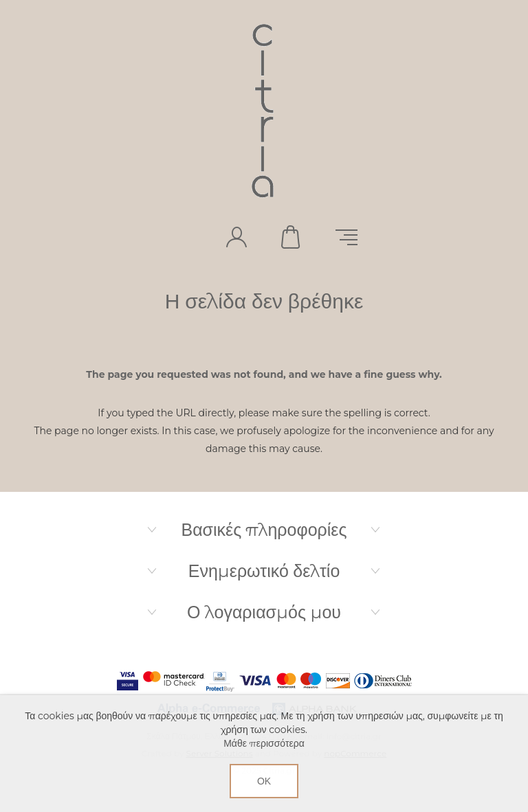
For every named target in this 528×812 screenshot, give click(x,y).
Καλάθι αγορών (291, 237)
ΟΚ (264, 781)
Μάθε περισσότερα (264, 743)
